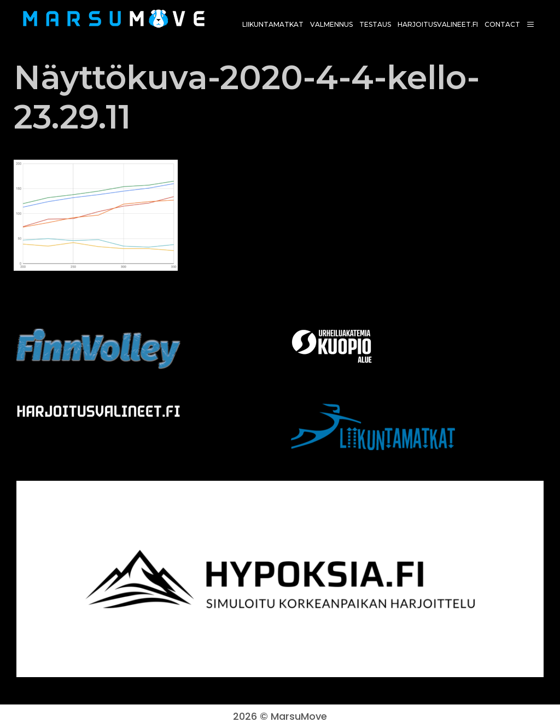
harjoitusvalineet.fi (438, 24)
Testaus (375, 24)
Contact (502, 24)
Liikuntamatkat (273, 24)
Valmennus (331, 24)
